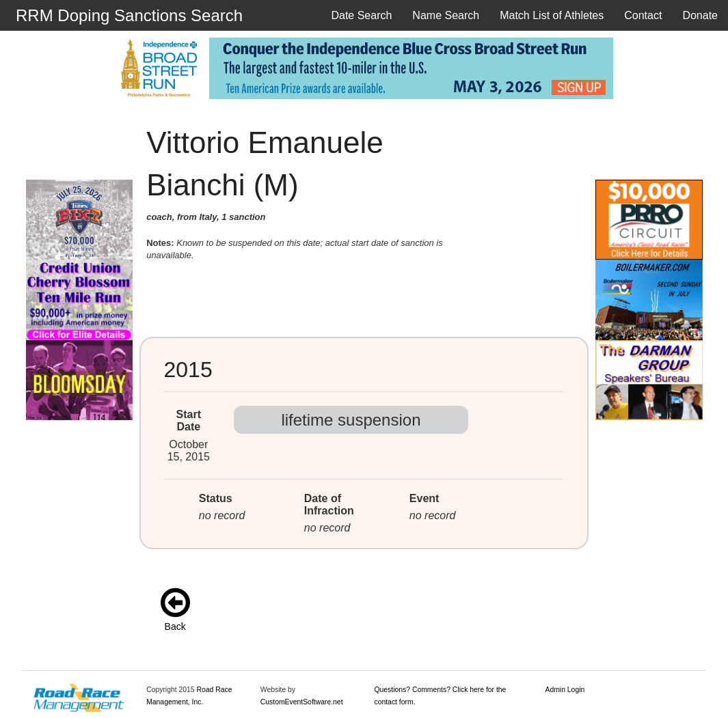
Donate (700, 15)
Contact (643, 15)
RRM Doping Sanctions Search (129, 15)
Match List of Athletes (552, 15)
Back (175, 626)
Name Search (446, 15)
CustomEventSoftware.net (302, 702)
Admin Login (565, 690)
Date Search (361, 15)
